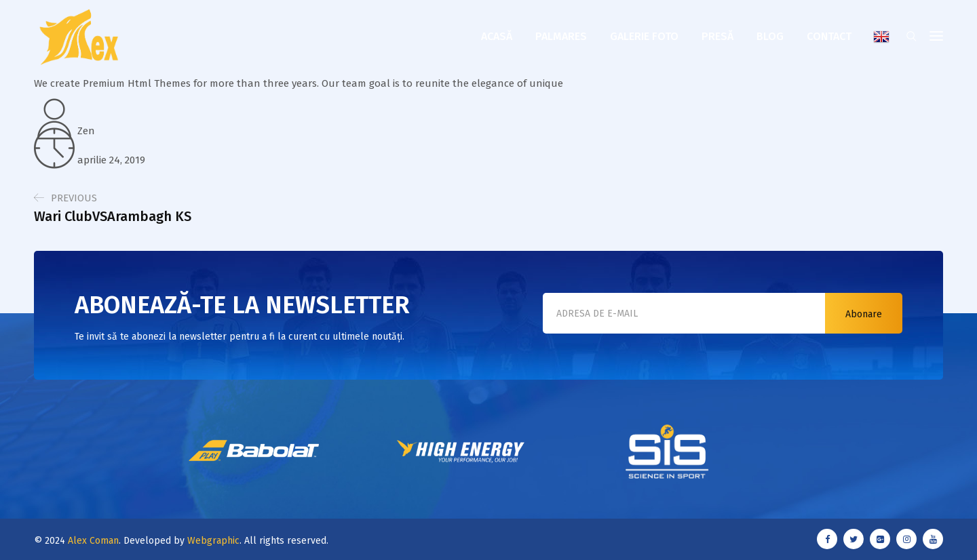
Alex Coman (93, 541)
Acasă (497, 36)
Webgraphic (213, 541)
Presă (717, 36)
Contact (829, 36)
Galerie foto (644, 36)
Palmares (561, 36)
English (881, 37)
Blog (770, 36)
